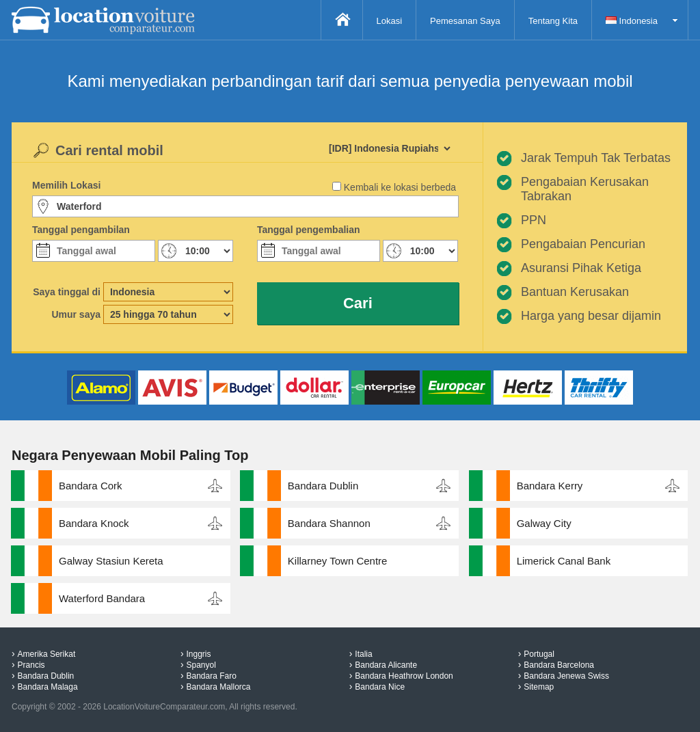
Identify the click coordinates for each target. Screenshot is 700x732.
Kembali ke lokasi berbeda (400, 187)
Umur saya (76, 314)
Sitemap (539, 687)
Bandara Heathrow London (404, 676)
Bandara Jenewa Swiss (566, 676)
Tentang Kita (553, 21)
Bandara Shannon (329, 523)
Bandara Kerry (550, 486)
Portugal (539, 654)
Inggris (198, 654)
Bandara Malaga (48, 687)
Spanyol (201, 665)
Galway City (544, 523)
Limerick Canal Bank (564, 561)
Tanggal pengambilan (81, 230)
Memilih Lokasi (66, 185)
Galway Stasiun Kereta (111, 561)
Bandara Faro (211, 676)
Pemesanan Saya (465, 21)
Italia (363, 654)
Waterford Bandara (102, 598)
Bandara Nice (380, 687)
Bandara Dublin (323, 486)
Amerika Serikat (47, 654)
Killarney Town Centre (338, 561)
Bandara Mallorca (218, 687)
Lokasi (390, 21)
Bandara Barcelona (559, 665)
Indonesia (632, 21)
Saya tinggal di (67, 292)
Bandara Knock (94, 523)
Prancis (31, 665)
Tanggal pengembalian (309, 230)
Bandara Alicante (386, 665)
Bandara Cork (91, 486)
